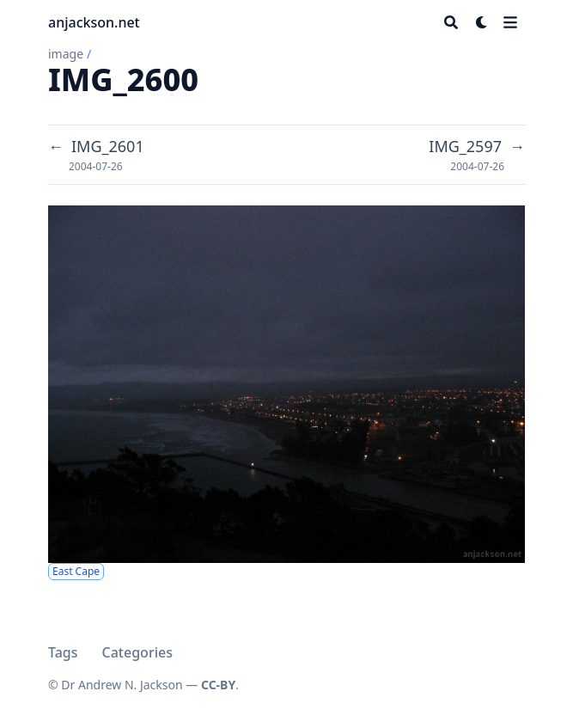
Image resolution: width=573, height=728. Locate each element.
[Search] (451, 22)
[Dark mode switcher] (482, 22)
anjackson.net (94, 22)
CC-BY (218, 685)
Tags (63, 652)
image (66, 54)
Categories (137, 652)
